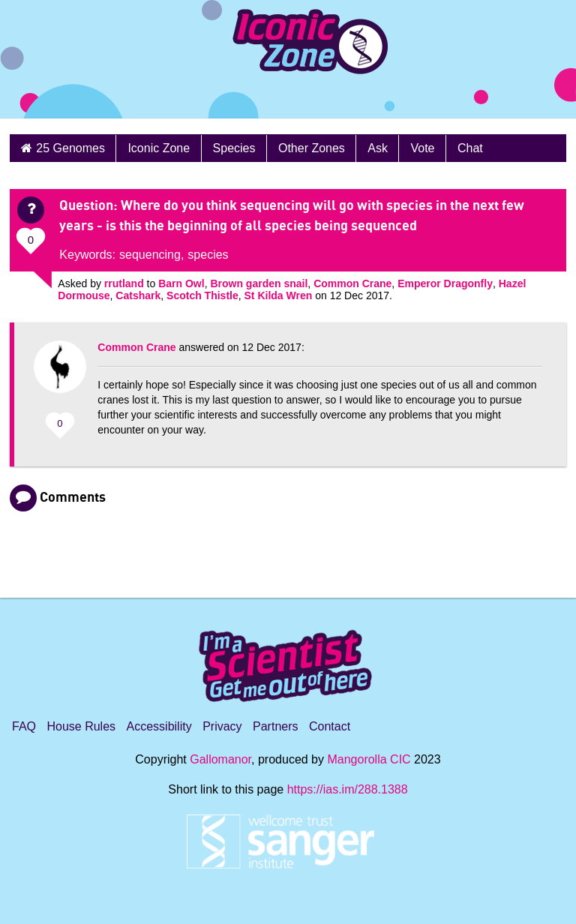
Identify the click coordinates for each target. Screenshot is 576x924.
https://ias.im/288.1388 (348, 789)
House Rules (81, 726)
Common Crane (352, 283)
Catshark (138, 295)
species (208, 255)
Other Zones (312, 148)
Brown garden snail (259, 283)
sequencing (150, 255)
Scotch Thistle (202, 295)
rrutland (124, 283)
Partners (275, 726)
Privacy (222, 726)
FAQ (24, 726)
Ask (378, 148)
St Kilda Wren (279, 295)
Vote (422, 148)
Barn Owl (181, 283)
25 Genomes (70, 148)
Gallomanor (220, 759)
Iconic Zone (159, 148)
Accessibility (159, 726)
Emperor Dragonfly (445, 283)
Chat (470, 148)
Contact (330, 726)
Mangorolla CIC (369, 759)
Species (234, 148)
